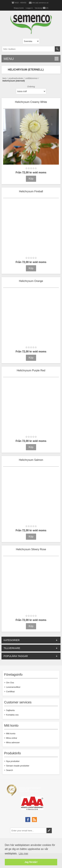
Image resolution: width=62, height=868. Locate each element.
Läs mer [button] (23, 853)
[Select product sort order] (31, 91)
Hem (4, 78)
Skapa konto (19, 8)
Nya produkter (13, 761)
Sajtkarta (10, 710)
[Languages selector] (31, 41)
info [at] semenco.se (40, 3)
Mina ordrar (12, 738)
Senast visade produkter (18, 766)
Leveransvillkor (13, 687)
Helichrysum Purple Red (31, 370)
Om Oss (10, 683)
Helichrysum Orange (31, 281)
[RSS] (34, 820)
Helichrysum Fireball (31, 191)
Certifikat (10, 692)
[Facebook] (28, 820)
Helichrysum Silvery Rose (31, 549)
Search (10, 770)
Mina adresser (13, 742)
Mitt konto (11, 734)
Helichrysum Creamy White (31, 102)
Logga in (29, 8)
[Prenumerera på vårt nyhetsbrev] (28, 830)
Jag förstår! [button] (31, 862)
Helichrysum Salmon (31, 460)
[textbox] (28, 49)
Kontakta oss (12, 715)
